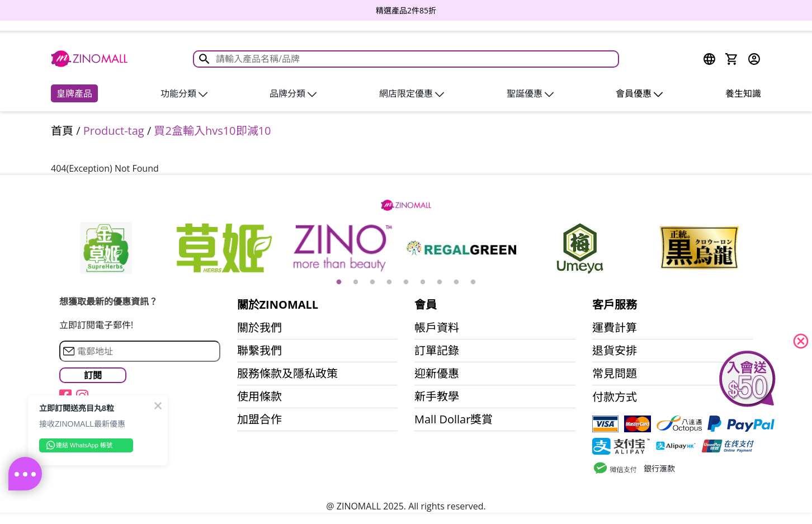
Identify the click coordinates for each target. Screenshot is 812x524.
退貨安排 (615, 351)
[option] (406, 10)
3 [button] (372, 282)
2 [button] (356, 282)
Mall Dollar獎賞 (454, 419)
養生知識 (743, 93)
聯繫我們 (259, 351)
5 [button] (406, 282)
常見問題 (615, 374)
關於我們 (259, 328)
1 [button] (339, 282)
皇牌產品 (74, 93)
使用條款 (259, 396)
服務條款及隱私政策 (287, 374)
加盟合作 (259, 419)
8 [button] (456, 282)
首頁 (62, 131)
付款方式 (615, 397)
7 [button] (440, 282)
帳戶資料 (437, 328)
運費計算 (615, 328)
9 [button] (473, 282)
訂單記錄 (437, 351)
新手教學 (437, 396)
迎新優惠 (437, 374)
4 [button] (389, 282)
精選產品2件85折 (406, 10)
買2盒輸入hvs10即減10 (212, 131)
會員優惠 (639, 93)
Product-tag (114, 131)
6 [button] (423, 282)
